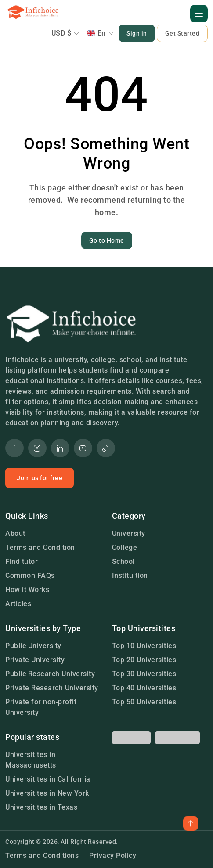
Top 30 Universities (144, 674)
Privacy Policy (113, 855)
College (125, 547)
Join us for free (40, 478)
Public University (33, 646)
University (129, 533)
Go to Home (107, 240)
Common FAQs (30, 576)
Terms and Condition (40, 547)
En (101, 33)
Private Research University (52, 688)
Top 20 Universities (144, 660)
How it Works (27, 590)
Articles (18, 604)
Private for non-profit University (41, 707)
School (123, 561)
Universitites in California (48, 779)
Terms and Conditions (42, 855)
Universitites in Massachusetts (31, 760)
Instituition (130, 576)
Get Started (182, 33)
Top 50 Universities (144, 702)
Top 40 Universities (144, 688)
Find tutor (22, 561)
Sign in (137, 33)
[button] (199, 14)
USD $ (66, 33)
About (15, 533)
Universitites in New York (47, 793)
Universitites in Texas (41, 807)
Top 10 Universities (144, 646)
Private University (35, 660)
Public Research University (50, 674)
